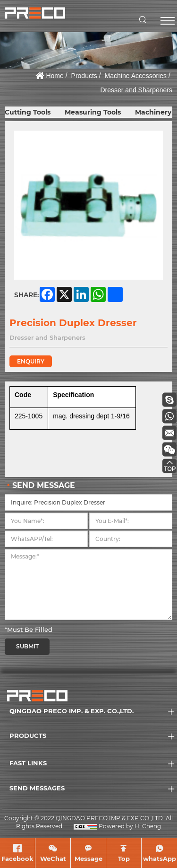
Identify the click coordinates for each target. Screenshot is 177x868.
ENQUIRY (31, 361)
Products (84, 76)
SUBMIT (27, 646)
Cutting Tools (28, 112)
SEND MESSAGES (37, 788)
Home (55, 76)
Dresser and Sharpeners (136, 90)
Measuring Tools (93, 112)
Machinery (153, 112)
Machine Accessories (136, 76)
